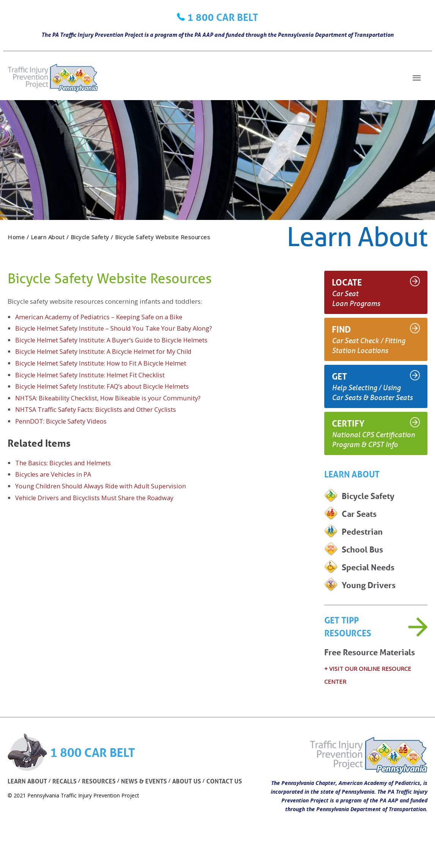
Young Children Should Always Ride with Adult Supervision (103, 486)
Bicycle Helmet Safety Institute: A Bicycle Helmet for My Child (106, 351)
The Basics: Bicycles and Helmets (64, 463)
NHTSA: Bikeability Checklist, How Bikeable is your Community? (111, 398)
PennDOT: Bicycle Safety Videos (62, 421)
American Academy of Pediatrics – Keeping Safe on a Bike (101, 317)
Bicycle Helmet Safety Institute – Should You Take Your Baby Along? (116, 328)
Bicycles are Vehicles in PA (54, 474)
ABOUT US (191, 796)
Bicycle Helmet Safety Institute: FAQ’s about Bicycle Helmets (105, 386)
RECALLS (66, 796)
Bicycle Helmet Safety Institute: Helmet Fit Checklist (92, 375)
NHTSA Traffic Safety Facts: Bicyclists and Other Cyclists (98, 409)
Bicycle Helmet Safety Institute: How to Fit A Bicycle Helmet (103, 363)
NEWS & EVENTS (147, 796)
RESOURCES (101, 796)
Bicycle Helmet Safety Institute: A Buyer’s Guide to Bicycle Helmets (114, 340)
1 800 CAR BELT (223, 17)
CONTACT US (229, 796)
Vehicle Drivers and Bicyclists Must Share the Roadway (96, 498)
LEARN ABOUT (28, 796)
